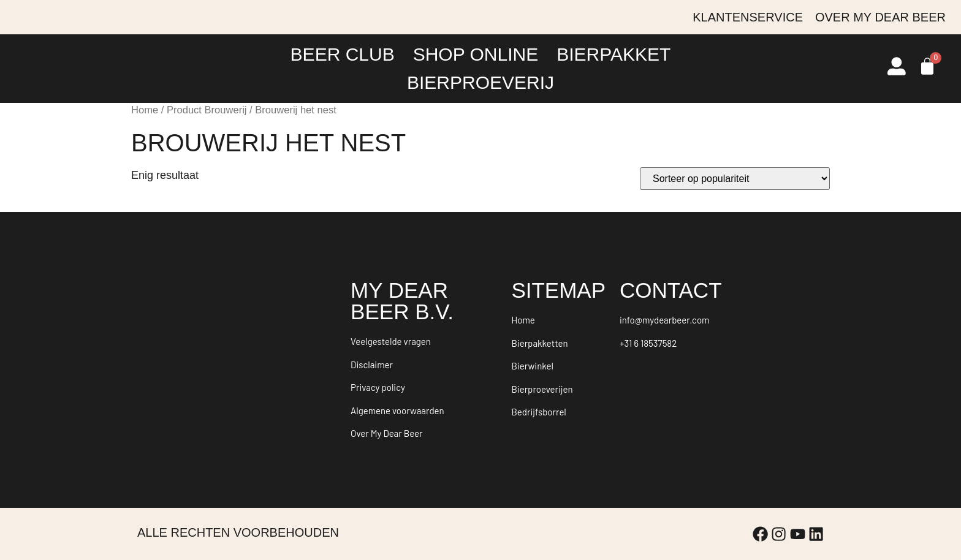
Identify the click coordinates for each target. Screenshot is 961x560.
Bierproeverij (480, 82)
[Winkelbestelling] (735, 179)
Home (145, 110)
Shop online (476, 54)
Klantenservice (748, 17)
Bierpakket (613, 54)
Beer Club (343, 54)
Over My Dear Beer (880, 17)
